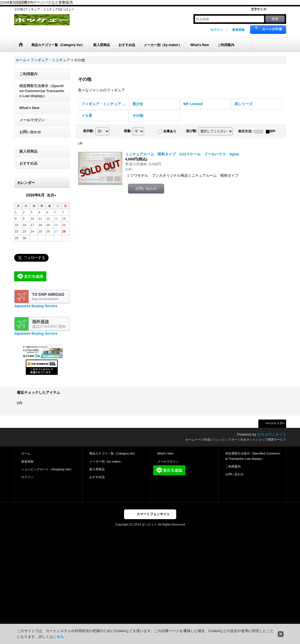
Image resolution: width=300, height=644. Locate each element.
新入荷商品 (28, 151)
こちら (58, 637)
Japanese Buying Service (36, 306)
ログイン (216, 30)
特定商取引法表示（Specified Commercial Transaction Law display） (42, 91)
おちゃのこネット (272, 434)
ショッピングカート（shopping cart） (47, 469)
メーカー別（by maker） (106, 461)
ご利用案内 (28, 74)
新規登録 (238, 30)
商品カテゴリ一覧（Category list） (113, 453)
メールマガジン (32, 120)
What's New (29, 108)
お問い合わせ (30, 132)
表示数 (89, 131)
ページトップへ (275, 423)
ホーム (26, 453)
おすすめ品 (28, 163)
